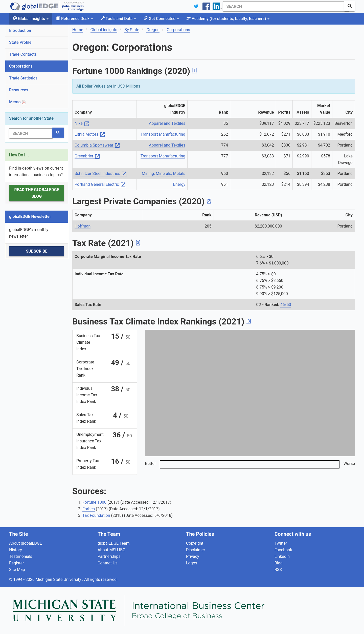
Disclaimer (196, 550)
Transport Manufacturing (163, 134)
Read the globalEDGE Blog (37, 193)
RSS (278, 570)
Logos (192, 563)
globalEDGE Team (114, 543)
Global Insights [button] (31, 19)
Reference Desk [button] (75, 19)
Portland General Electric (100, 185)
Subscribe (37, 251)
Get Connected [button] (161, 19)
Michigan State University (59, 579)
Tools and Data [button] (118, 19)
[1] (195, 70)
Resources (19, 90)
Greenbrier (87, 156)
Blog (279, 563)
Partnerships (109, 556)
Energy (179, 184)
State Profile (20, 42)
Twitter (281, 543)
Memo (17, 102)
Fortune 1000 (94, 502)
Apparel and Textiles (167, 123)
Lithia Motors (90, 135)
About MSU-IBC (111, 550)
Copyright (195, 543)
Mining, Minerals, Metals (164, 173)
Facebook (283, 550)
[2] (209, 201)
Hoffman (83, 226)
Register (17, 563)
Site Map (17, 570)
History (16, 550)
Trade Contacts (23, 54)
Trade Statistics (23, 78)
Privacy (193, 556)
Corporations (21, 66)
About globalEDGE (26, 543)
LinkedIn (282, 556)
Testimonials (21, 556)
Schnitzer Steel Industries (101, 174)
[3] (138, 243)
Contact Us (108, 563)
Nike (82, 124)
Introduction (20, 30)
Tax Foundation (96, 515)
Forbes (89, 509)
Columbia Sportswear (97, 145)
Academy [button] (228, 19)
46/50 (286, 305)
